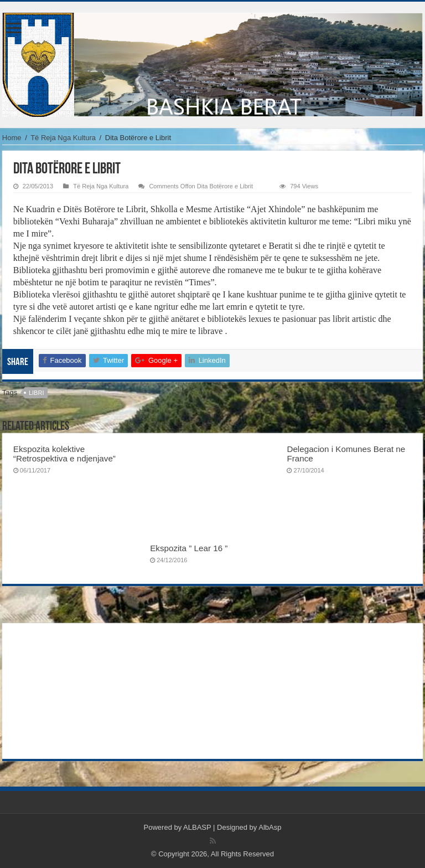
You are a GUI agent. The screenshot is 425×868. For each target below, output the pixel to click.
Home (12, 138)
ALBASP (197, 827)
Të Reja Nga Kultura (63, 138)
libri (37, 393)
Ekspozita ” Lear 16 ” (189, 548)
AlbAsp (270, 827)
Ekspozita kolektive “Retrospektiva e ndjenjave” (64, 454)
